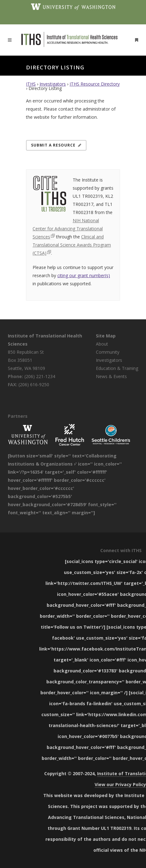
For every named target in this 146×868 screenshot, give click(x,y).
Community (108, 352)
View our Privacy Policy (120, 784)
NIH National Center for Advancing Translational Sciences (68, 229)
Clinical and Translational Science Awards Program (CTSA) (72, 245)
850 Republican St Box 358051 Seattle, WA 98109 (26, 360)
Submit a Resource (56, 145)
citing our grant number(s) (84, 275)
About (102, 344)
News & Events (111, 376)
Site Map (106, 336)
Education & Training (117, 368)
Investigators (53, 84)
